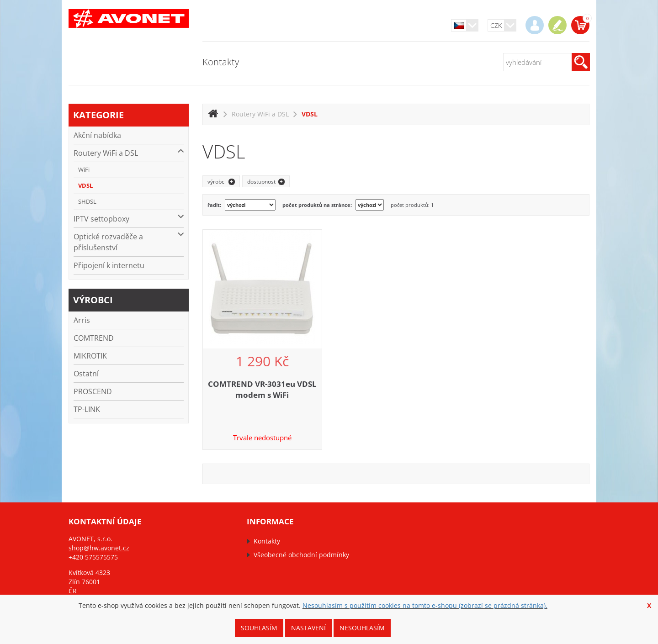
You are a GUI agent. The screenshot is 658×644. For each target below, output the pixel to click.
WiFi (84, 169)
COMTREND (94, 338)
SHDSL (87, 201)
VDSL (85, 185)
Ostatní (86, 374)
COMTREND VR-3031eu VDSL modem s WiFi (262, 389)
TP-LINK (87, 409)
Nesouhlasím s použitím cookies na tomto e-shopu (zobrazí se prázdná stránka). (425, 605)
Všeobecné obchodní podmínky (301, 555)
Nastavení (308, 628)
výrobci (93, 300)
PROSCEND (93, 391)
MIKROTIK (90, 356)
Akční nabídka (97, 135)
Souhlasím (259, 628)
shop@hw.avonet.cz (99, 548)
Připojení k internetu (109, 265)
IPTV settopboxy (129, 219)
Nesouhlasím (362, 628)
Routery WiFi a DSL (129, 153)
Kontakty (221, 62)
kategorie (98, 115)
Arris (82, 320)
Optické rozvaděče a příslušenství (129, 242)
